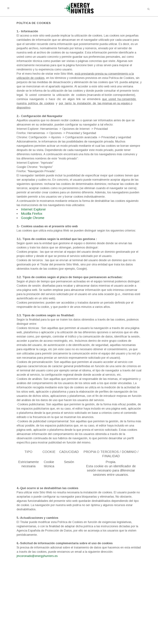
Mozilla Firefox (32, 214)
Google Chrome (33, 218)
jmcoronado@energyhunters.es (37, 556)
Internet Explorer (33, 209)
